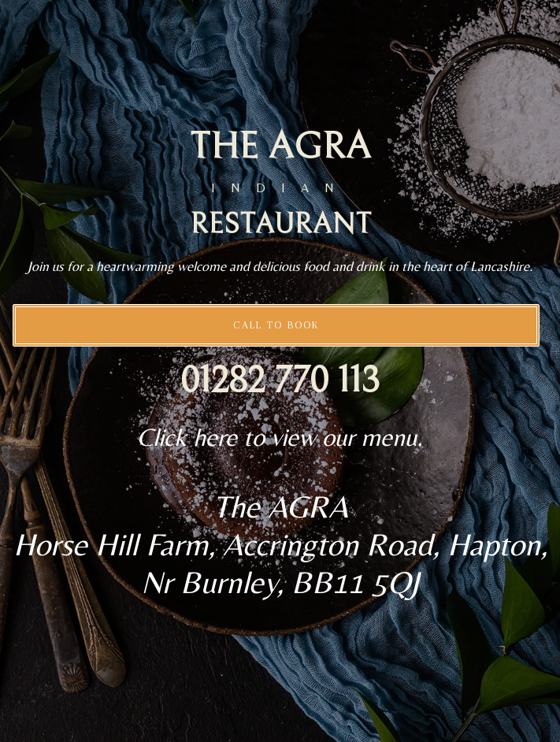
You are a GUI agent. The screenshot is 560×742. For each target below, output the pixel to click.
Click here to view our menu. (280, 437)
